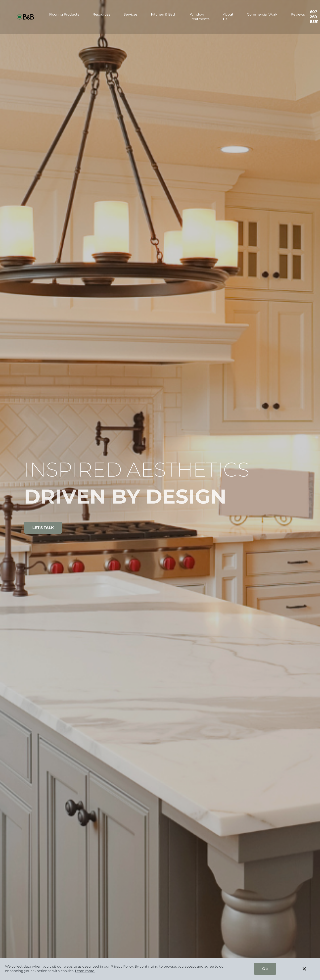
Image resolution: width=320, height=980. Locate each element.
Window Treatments (200, 17)
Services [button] (131, 14)
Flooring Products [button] (64, 14)
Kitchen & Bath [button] (164, 14)
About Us (228, 17)
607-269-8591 (314, 17)
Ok (265, 969)
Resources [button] (101, 14)
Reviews (298, 14)
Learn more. (85, 971)
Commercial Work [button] (262, 14)
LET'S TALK (43, 528)
